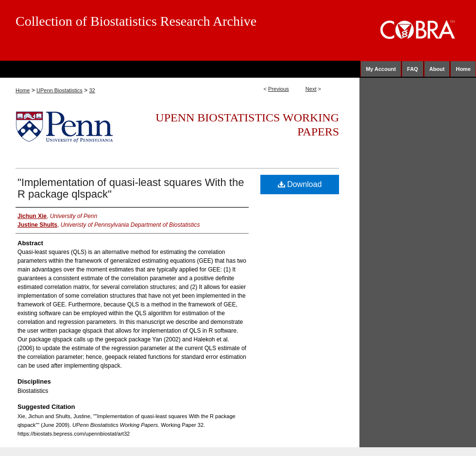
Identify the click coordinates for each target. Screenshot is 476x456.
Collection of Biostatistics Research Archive (136, 21)
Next (311, 89)
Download (300, 184)
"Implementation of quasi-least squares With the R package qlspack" (131, 188)
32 (92, 90)
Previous (279, 89)
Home (23, 90)
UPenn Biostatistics (59, 90)
